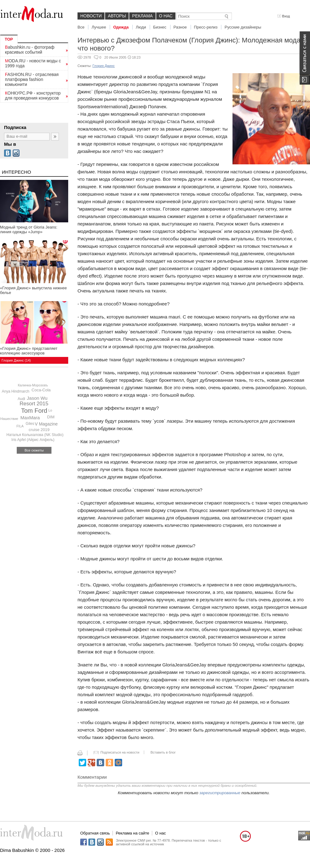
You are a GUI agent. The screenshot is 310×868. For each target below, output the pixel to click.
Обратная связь (95, 833)
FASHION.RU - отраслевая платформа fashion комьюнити (32, 79)
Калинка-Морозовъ (33, 385)
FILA (20, 426)
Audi (21, 399)
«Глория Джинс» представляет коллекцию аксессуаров (29, 351)
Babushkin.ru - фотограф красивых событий (30, 50)
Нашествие (9, 419)
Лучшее (99, 27)
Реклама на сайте (132, 833)
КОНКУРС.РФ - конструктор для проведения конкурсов (33, 96)
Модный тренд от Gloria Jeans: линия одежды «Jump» (29, 229)
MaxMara (30, 418)
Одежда (121, 27)
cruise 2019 (39, 430)
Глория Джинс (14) (16, 360)
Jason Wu (37, 398)
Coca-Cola (41, 390)
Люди (141, 27)
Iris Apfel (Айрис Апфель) (33, 440)
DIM (51, 417)
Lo (50, 410)
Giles (30, 424)
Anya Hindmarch (16, 391)
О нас (166, 16)
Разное (180, 27)
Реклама (142, 16)
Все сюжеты (34, 450)
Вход (284, 16)
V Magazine (46, 424)
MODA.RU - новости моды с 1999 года (33, 63)
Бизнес (160, 27)
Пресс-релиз (206, 27)
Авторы (117, 16)
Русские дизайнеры (243, 27)
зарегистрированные (220, 793)
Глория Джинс (104, 66)
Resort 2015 (34, 404)
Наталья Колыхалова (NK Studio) (35, 435)
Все (81, 27)
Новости (91, 16)
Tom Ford (34, 411)
